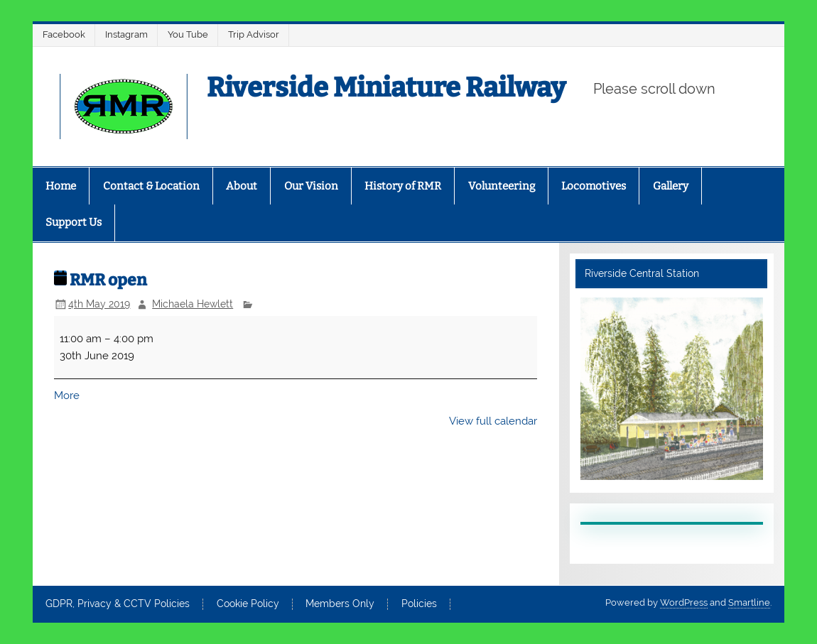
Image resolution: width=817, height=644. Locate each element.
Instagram (126, 34)
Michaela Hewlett (193, 304)
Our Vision (311, 186)
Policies (419, 604)
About (242, 186)
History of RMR (403, 186)
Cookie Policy (248, 604)
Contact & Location (151, 186)
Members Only (340, 604)
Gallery (671, 186)
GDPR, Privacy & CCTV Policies (118, 604)
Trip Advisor (254, 34)
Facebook (64, 34)
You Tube (188, 34)
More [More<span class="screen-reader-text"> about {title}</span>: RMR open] (67, 395)
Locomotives (594, 186)
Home (61, 186)
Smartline (749, 602)
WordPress (684, 602)
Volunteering (502, 186)
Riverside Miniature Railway (386, 87)
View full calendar (493, 421)
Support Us (74, 222)
